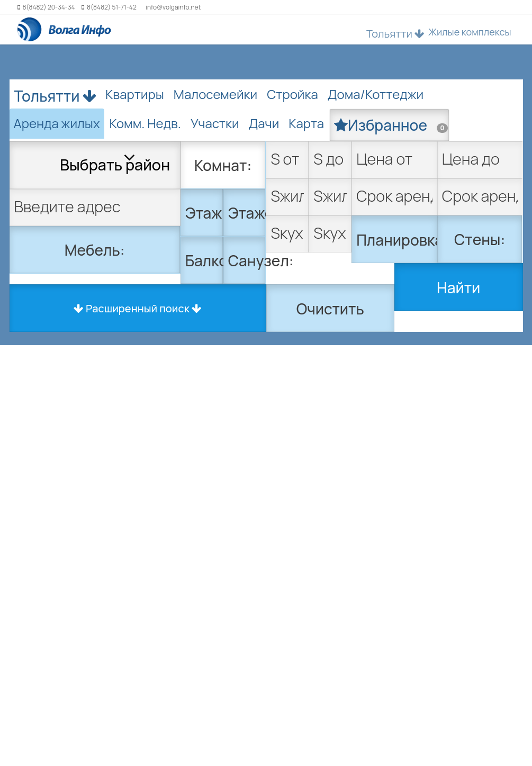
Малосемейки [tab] (215, 94)
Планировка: (397, 240)
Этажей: (247, 213)
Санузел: (247, 260)
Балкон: (204, 260)
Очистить (330, 309)
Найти (458, 287)
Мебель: (95, 250)
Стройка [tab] (292, 94)
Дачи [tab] (264, 123)
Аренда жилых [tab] (57, 123)
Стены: (480, 239)
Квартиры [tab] (135, 94)
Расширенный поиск (138, 308)
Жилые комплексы (470, 32)
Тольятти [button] (395, 34)
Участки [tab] (215, 123)
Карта (306, 123)
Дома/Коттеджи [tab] (376, 94)
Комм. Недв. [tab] (145, 123)
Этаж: (204, 213)
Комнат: (223, 165)
